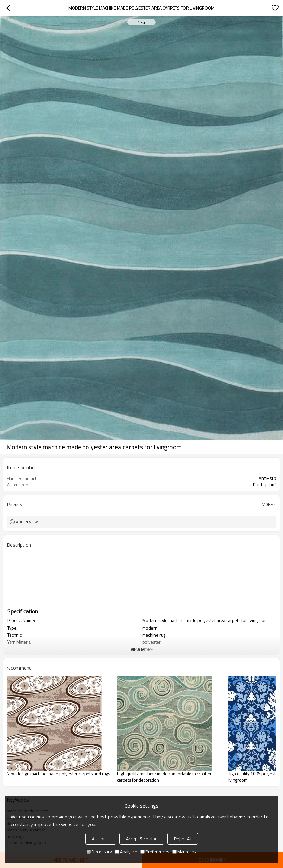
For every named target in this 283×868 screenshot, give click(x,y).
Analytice (126, 852)
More (267, 504)
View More (142, 649)
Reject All (183, 839)
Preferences (155, 852)
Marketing (184, 852)
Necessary (99, 852)
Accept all (101, 839)
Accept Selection (142, 839)
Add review (27, 522)
